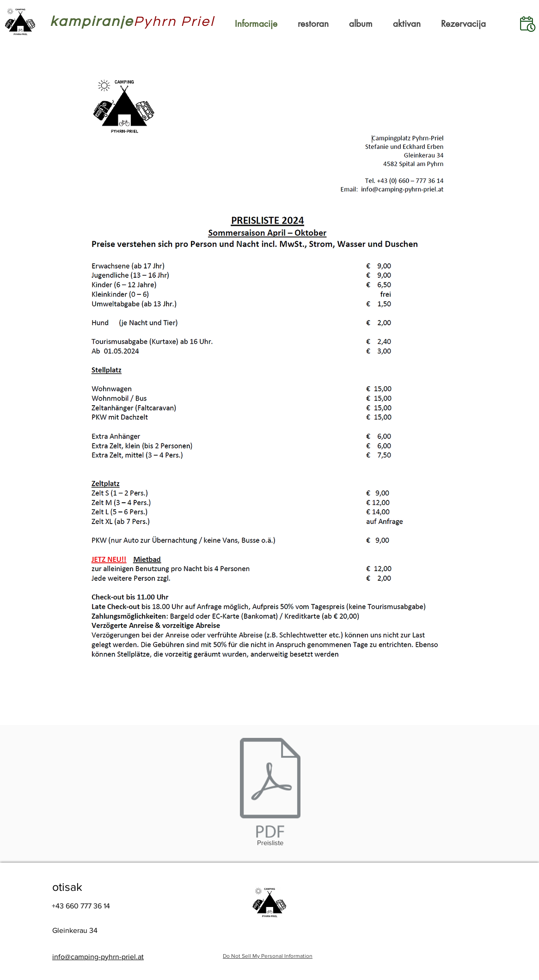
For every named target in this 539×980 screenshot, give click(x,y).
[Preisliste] (270, 794)
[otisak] (78, 887)
